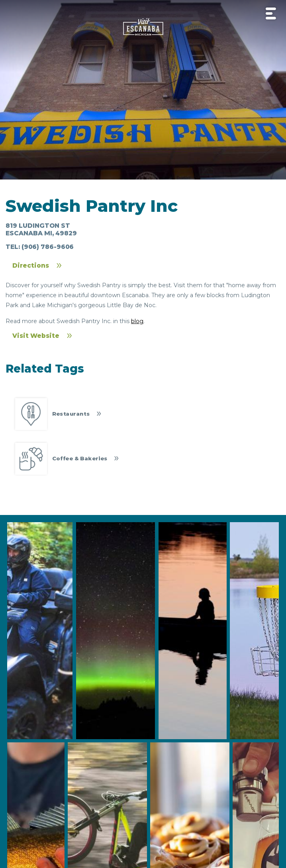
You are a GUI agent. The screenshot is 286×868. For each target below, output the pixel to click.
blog (137, 321)
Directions (31, 265)
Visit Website (36, 336)
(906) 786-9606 (48, 247)
